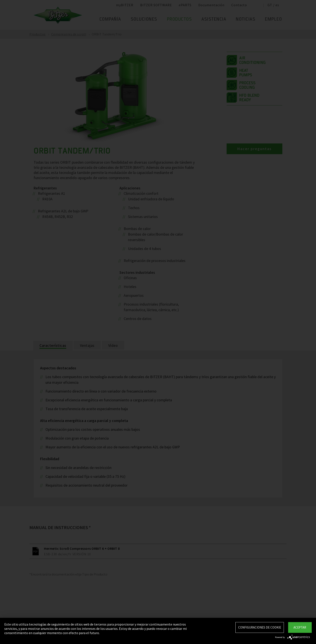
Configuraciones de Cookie (260, 627)
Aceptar (300, 627)
